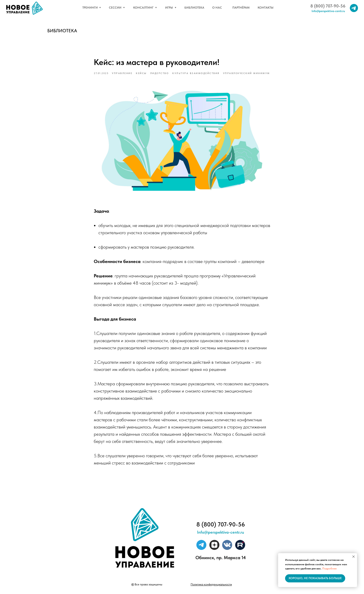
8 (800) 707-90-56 (328, 6)
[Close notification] (354, 557)
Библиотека (62, 31)
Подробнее (329, 568)
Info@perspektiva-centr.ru (328, 11)
